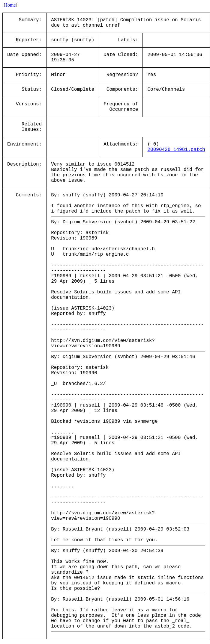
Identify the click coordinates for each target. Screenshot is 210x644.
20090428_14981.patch (176, 150)
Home (10, 5)
